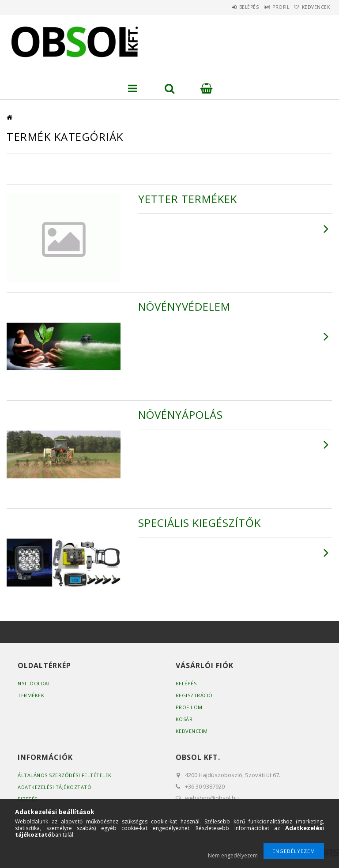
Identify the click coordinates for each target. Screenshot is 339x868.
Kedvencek (312, 7)
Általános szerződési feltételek (65, 775)
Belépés (228, 7)
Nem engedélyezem (233, 855)
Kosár (184, 719)
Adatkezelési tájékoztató (55, 787)
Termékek (31, 695)
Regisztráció (194, 695)
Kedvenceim (192, 731)
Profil (268, 7)
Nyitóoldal (34, 683)
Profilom (189, 707)
